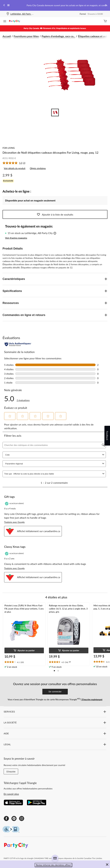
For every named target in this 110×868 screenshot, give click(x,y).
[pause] (8, 5)
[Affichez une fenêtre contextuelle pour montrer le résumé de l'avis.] (70, 662)
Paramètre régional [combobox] (55, 464)
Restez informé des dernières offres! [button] (53, 865)
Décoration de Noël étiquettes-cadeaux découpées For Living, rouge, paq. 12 (50, 153)
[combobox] (57, 474)
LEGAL (55, 744)
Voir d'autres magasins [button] (16, 238)
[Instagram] (22, 818)
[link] (15, 163)
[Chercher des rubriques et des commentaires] (54, 445)
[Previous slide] (4, 5)
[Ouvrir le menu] (5, 22)
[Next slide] (106, 5)
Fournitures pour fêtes (26, 36)
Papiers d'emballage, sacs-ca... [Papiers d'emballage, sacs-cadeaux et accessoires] (58, 36)
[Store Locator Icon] (8, 14)
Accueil (7, 36)
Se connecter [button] (55, 692)
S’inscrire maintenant (92, 699)
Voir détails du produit (15, 168)
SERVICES (55, 712)
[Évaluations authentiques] (18, 344)
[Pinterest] (14, 818)
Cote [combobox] (55, 455)
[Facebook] (6, 818)
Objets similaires (38, 168)
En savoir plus (11, 794)
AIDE (55, 734)
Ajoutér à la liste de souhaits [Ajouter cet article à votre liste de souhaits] (55, 214)
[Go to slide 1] (55, 112)
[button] (55, 233)
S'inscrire (11, 772)
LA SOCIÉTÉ (55, 723)
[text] (24, 662)
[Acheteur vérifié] (15, 504)
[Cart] (105, 21)
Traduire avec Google (14, 522)
